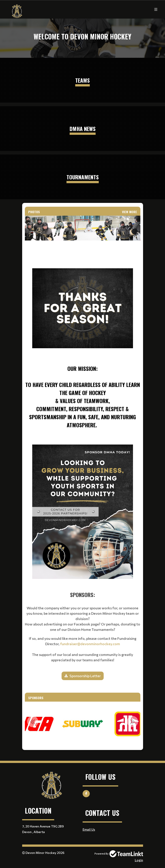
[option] (83, 724)
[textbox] (83, 336)
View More (130, 212)
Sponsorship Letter (85, 676)
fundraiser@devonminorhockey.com (90, 644)
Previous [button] (33, 722)
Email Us (89, 829)
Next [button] (133, 722)
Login (139, 860)
